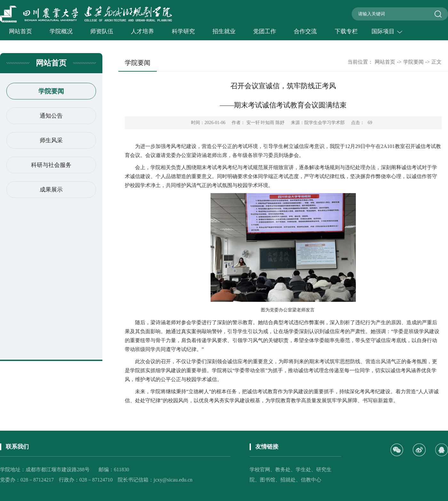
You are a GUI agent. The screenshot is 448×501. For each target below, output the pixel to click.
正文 (436, 62)
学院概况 (61, 31)
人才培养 (142, 31)
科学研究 (183, 31)
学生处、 (306, 470)
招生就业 (224, 31)
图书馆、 (270, 480)
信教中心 (311, 480)
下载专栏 (346, 31)
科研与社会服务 (51, 165)
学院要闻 (51, 91)
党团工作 (265, 31)
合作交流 (305, 31)
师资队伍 (102, 31)
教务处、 (285, 470)
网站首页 (20, 31)
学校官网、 (262, 470)
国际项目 (387, 31)
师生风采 (51, 140)
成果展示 (51, 190)
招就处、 (291, 480)
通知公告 (51, 116)
